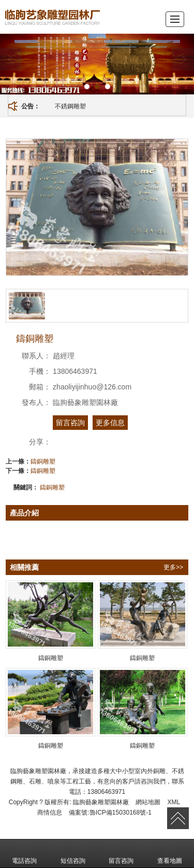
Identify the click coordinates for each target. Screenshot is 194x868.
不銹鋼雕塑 (70, 106)
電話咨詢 (24, 853)
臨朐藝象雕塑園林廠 (101, 802)
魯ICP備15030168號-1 (121, 813)
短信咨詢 (73, 853)
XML (174, 802)
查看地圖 (170, 853)
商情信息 (50, 813)
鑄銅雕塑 (43, 461)
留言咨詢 (70, 423)
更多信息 (110, 423)
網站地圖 (148, 802)
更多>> (173, 567)
